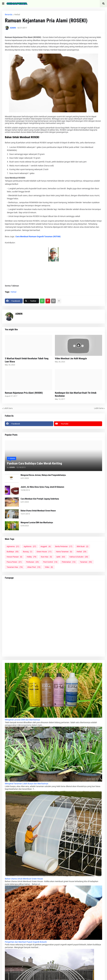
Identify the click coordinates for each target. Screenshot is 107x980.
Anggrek (46, 546)
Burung (28, 552)
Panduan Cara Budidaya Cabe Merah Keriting (34, 463)
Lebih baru (8, 408)
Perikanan (32, 562)
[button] (3, 4)
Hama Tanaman (64, 552)
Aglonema (13, 546)
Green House (44, 552)
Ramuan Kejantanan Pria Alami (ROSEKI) (24, 393)
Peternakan (69, 562)
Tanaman (86, 562)
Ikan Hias (46, 557)
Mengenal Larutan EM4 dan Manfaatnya (37, 523)
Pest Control (50, 562)
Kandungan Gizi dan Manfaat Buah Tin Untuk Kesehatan (76, 394)
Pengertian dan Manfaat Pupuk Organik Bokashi (26, 942)
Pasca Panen (14, 562)
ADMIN (19, 314)
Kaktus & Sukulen (79, 557)
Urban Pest (34, 567)
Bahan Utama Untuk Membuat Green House (38, 511)
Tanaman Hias (15, 567)
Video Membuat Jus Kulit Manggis (71, 358)
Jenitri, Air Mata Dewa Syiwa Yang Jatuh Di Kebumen (42, 487)
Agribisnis (30, 546)
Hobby (32, 557)
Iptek (61, 557)
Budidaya (13, 552)
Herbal (17, 15)
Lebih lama (99, 408)
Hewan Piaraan (14, 557)
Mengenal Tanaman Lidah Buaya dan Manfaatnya (27, 784)
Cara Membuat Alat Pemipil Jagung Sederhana (40, 499)
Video (49, 567)
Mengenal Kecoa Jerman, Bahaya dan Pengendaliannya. (43, 475)
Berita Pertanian (64, 546)
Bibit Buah (83, 546)
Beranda (9, 15)
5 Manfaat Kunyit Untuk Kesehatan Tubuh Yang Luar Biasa (27, 360)
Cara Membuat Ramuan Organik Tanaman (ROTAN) (38, 236)
